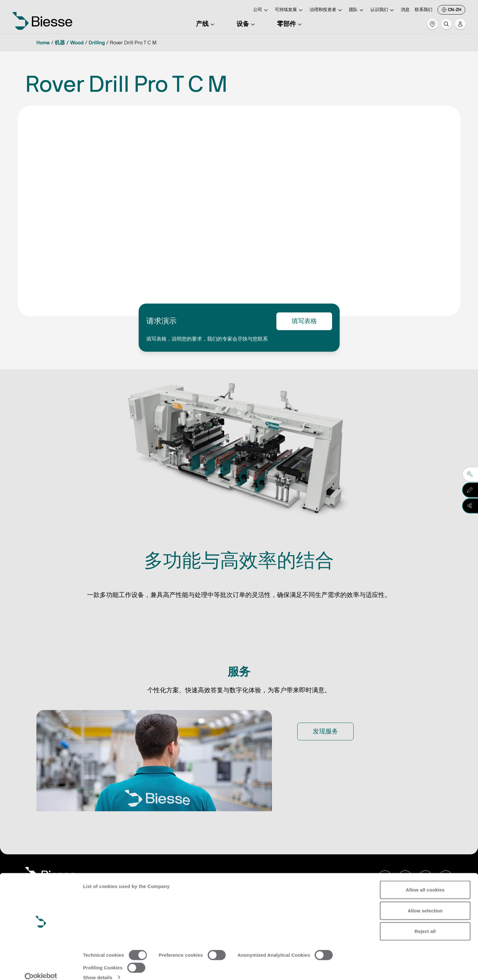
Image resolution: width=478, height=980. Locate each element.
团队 (357, 10)
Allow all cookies (425, 880)
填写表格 (304, 321)
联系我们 (424, 10)
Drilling (97, 43)
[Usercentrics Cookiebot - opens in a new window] (41, 968)
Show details (98, 967)
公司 (261, 10)
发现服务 (325, 732)
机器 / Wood (69, 43)
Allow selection (425, 901)
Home (43, 43)
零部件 (290, 24)
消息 (405, 10)
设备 (247, 24)
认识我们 (383, 10)
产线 (206, 24)
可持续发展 (290, 10)
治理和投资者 (327, 10)
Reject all (425, 922)
